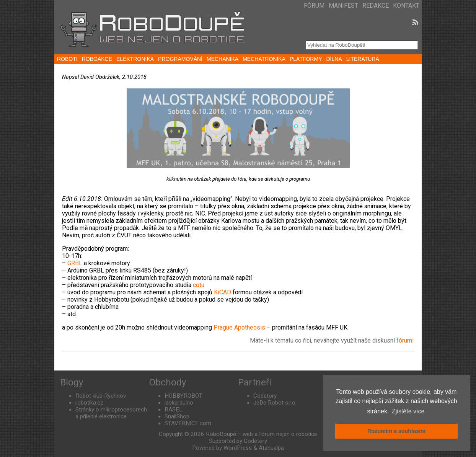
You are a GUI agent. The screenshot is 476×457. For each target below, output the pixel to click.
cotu (199, 285)
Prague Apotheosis (239, 327)
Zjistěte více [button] (408, 411)
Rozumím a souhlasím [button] (396, 431)
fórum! (405, 340)
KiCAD (223, 292)
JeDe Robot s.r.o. (275, 403)
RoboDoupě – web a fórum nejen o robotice (262, 434)
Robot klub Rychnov (101, 396)
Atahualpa (271, 448)
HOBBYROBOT (183, 396)
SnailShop (177, 416)
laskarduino (179, 403)
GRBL (75, 263)
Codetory (265, 396)
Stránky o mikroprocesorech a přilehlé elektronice (111, 413)
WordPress (238, 448)
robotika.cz (89, 403)
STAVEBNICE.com (188, 423)
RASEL (174, 410)
